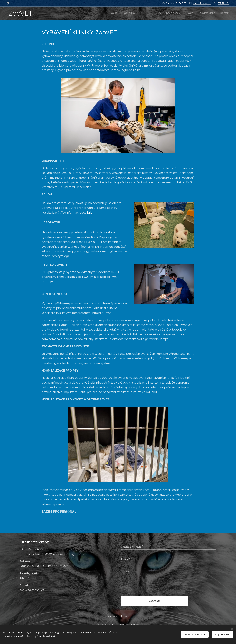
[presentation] (146, 586)
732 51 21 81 (224, 3)
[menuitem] (189, 13)
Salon (90, 213)
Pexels (126, 616)
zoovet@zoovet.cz (202, 3)
